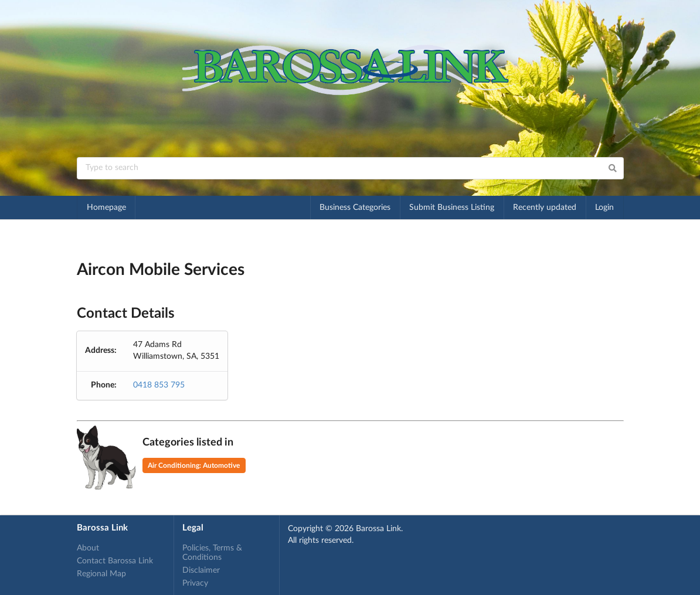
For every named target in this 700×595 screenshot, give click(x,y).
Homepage (106, 208)
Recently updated (545, 208)
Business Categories (355, 208)
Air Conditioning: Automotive (194, 465)
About (88, 548)
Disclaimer (201, 570)
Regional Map (101, 574)
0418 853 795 (159, 385)
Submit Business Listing (452, 208)
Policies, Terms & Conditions (212, 553)
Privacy (195, 583)
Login (604, 208)
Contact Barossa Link (115, 561)
